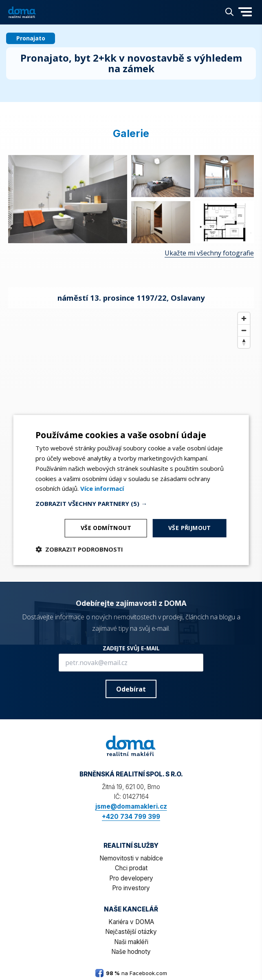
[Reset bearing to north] (244, 342)
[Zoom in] (244, 318)
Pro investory (131, 888)
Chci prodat (131, 868)
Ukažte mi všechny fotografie (209, 253)
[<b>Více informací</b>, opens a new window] (102, 488)
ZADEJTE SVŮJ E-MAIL (131, 648)
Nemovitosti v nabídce (131, 858)
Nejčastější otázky (131, 932)
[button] (245, 17)
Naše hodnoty (131, 952)
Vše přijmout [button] (190, 528)
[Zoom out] (244, 330)
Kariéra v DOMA (131, 922)
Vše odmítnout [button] (106, 528)
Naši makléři (131, 942)
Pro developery (131, 878)
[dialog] (131, 490)
